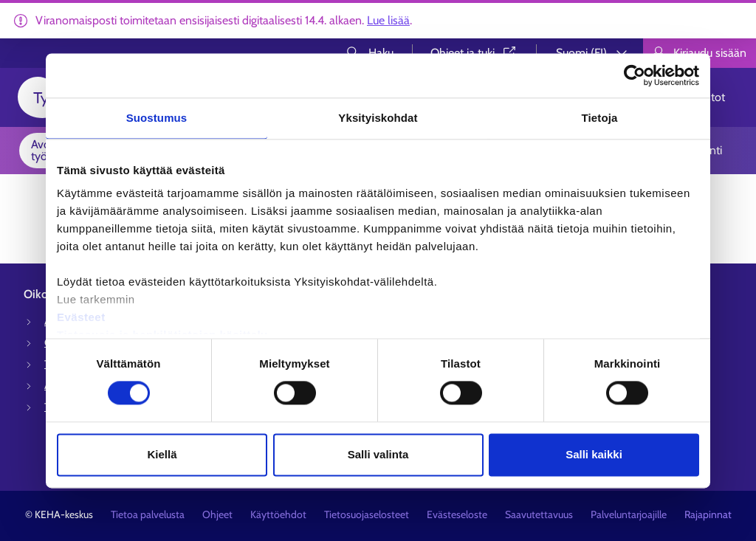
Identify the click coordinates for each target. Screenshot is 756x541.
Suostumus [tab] (157, 118)
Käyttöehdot (278, 514)
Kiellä (162, 454)
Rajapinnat (708, 514)
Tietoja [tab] (600, 118)
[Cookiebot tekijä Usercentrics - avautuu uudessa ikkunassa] (635, 75)
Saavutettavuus (539, 514)
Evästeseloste (457, 514)
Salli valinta (378, 454)
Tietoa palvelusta (148, 514)
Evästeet (81, 317)
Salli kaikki (594, 454)
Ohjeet (217, 514)
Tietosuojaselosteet (367, 514)
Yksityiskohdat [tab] (378, 118)
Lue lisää (388, 20)
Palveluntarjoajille (629, 514)
